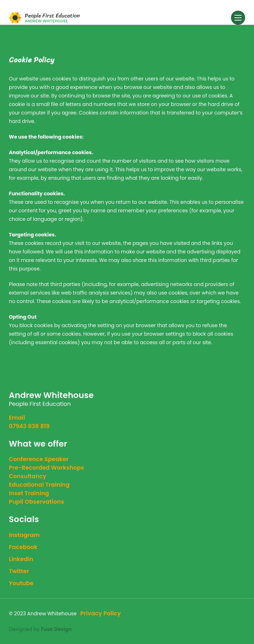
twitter (19, 571)
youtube (21, 583)
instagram (24, 535)
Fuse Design (57, 629)
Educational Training (39, 485)
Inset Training (29, 493)
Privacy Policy (100, 613)
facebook (23, 547)
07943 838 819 (29, 426)
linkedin (21, 559)
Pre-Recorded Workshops (46, 468)
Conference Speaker (39, 459)
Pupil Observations (36, 502)
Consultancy (28, 476)
